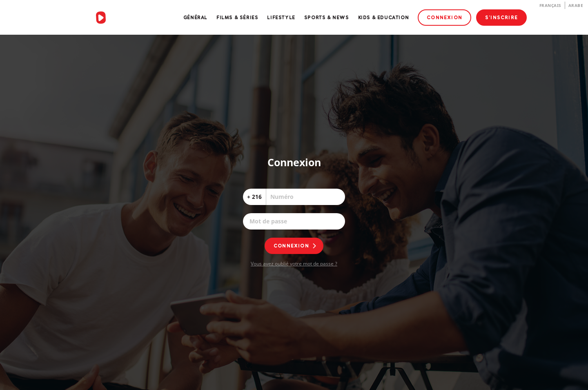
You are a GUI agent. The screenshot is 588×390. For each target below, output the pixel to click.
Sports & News (327, 17)
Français (550, 5)
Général (195, 17)
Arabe (576, 5)
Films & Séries (237, 17)
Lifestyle (281, 17)
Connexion (444, 17)
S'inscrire (501, 17)
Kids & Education (384, 17)
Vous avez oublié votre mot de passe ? (294, 264)
